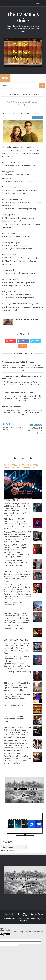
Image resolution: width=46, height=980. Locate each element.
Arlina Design (17, 919)
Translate (17, 850)
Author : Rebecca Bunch (27, 319)
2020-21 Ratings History (13, 705)
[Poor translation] (7, 935)
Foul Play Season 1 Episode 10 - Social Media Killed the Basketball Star (21, 466)
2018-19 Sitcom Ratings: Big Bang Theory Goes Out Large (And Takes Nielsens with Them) (17, 696)
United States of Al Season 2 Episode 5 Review (35, 431)
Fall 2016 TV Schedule (12, 407)
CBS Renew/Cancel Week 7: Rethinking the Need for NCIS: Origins (16, 719)
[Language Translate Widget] (14, 847)
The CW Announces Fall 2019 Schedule (19, 362)
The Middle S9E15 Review (14, 629)
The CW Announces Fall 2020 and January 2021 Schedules (22, 377)
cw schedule (38, 118)
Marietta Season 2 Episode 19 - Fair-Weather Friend (16, 603)
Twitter (35, 341)
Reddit (10, 341)
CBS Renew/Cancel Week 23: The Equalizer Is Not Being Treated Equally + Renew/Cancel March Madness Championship (17, 686)
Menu (5, 78)
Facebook (23, 341)
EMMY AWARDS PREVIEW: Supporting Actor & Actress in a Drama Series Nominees (16, 563)
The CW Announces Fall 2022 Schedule (19, 393)
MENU (37, 3)
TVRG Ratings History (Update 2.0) (17, 672)
